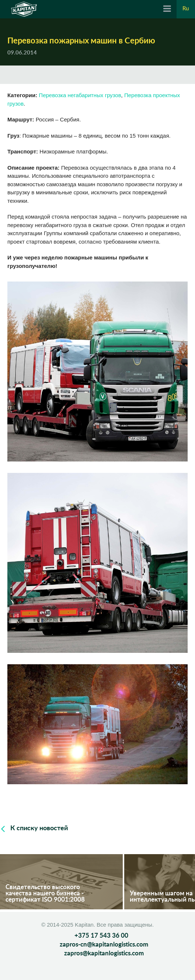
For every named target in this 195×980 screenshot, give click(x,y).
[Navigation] (167, 9)
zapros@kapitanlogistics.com (104, 953)
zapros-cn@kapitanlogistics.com (104, 944)
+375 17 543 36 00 (101, 936)
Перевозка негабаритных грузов (80, 95)
